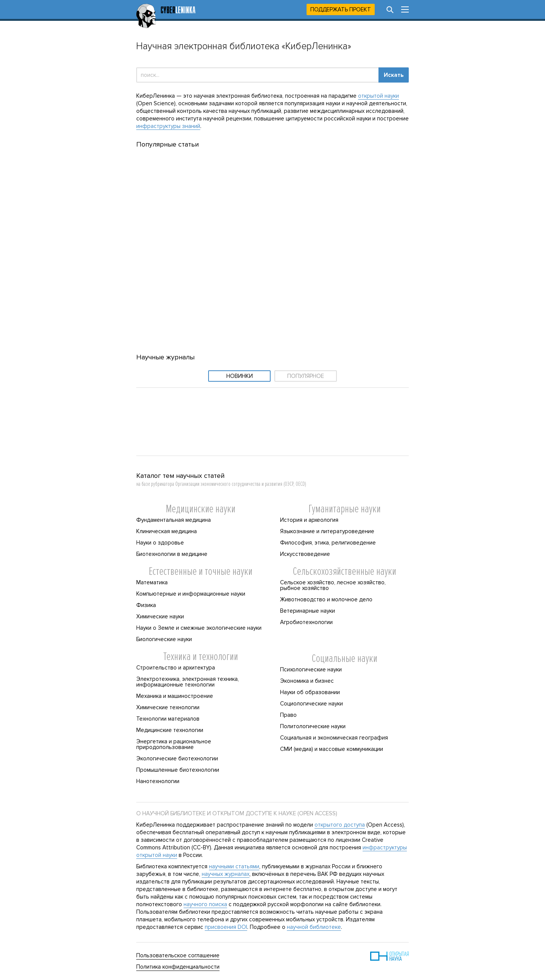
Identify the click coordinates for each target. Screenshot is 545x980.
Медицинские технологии (170, 730)
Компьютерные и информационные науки (191, 594)
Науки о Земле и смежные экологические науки (199, 628)
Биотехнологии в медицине (172, 554)
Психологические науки (311, 669)
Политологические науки (313, 726)
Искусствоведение (305, 554)
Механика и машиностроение (175, 696)
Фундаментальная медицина (174, 520)
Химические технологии (168, 707)
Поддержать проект (341, 9)
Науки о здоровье (160, 543)
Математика (152, 582)
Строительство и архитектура (176, 668)
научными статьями (234, 866)
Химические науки (160, 616)
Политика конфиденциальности (178, 967)
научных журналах (226, 874)
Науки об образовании (310, 692)
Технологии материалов (168, 719)
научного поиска (205, 904)
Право (288, 715)
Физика (146, 605)
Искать (394, 75)
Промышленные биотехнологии (178, 770)
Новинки (240, 376)
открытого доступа (340, 825)
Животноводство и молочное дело (326, 599)
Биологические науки (164, 639)
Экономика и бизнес (307, 681)
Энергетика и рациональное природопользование (174, 744)
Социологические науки (311, 704)
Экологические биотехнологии (177, 758)
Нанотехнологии (158, 781)
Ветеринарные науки (308, 611)
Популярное (306, 376)
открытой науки (378, 96)
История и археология (309, 520)
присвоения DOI (226, 927)
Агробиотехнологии (306, 622)
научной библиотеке (314, 927)
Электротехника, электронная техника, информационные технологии (188, 682)
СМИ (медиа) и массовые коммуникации (332, 749)
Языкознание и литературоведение (327, 531)
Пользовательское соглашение (178, 955)
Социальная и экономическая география (334, 738)
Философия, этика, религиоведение (328, 543)
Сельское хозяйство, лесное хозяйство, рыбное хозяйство (333, 585)
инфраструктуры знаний (168, 126)
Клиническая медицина (167, 531)
